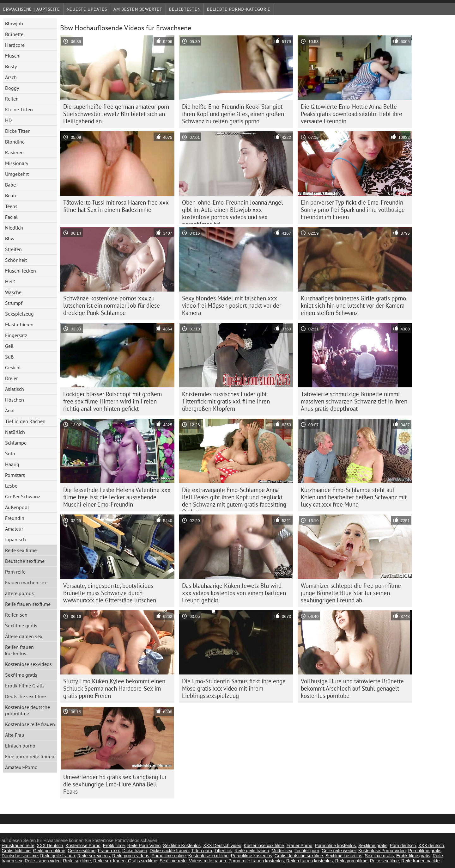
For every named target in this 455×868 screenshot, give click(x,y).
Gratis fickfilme (16, 851)
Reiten (12, 99)
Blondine (15, 142)
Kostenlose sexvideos (28, 664)
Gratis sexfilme (143, 861)
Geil (9, 346)
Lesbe (11, 486)
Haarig (12, 464)
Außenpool (17, 507)
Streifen (13, 249)
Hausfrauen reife (18, 846)
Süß (9, 357)
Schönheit (16, 260)
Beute (11, 195)
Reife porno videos (131, 856)
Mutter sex (282, 851)
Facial (11, 217)
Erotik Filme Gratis (25, 686)
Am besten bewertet (138, 9)
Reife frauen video (43, 861)
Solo (10, 453)
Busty (11, 66)
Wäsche (13, 292)
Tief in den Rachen (25, 421)
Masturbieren (19, 324)
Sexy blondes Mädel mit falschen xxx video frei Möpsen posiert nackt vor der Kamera (232, 305)
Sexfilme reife (173, 861)
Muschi (13, 56)
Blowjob (14, 23)
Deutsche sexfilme (25, 561)
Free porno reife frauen (30, 756)
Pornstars (15, 475)
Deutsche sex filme (25, 696)
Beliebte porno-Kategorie (239, 9)
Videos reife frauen (207, 861)
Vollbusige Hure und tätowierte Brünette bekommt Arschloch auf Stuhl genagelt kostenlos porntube (352, 688)
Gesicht (13, 367)
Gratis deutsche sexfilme (299, 856)
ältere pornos (19, 593)
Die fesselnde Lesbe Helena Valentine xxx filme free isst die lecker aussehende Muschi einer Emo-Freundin (117, 497)
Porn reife (15, 572)
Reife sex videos (94, 856)
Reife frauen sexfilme (28, 604)
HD (8, 120)
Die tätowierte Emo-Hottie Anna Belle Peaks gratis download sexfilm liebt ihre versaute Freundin (352, 114)
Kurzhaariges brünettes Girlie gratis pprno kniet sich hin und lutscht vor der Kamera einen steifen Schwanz (353, 305)
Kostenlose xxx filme (264, 846)
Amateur (14, 529)
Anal (10, 410)
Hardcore (15, 45)
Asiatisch (15, 389)
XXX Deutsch (50, 846)
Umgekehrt (17, 174)
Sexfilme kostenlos (344, 856)
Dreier (11, 378)
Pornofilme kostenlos (335, 846)
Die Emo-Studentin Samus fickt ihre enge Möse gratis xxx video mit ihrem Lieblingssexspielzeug (234, 688)
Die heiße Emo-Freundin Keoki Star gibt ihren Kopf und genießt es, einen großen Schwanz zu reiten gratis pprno (233, 114)
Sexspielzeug (19, 314)
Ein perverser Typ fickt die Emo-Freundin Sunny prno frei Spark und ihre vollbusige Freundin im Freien (353, 210)
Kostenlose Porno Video (382, 851)
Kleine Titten (19, 109)
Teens (11, 206)
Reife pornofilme (351, 861)
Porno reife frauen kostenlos (256, 861)
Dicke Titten (18, 131)
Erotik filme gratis (413, 856)
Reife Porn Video (144, 846)
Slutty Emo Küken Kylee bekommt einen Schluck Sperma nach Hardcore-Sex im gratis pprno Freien (114, 688)
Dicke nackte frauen (169, 851)
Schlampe (16, 443)
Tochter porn (307, 851)
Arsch (11, 77)
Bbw (10, 238)
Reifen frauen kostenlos (19, 650)
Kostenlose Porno (83, 846)
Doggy (12, 88)
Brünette (14, 34)
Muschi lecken (21, 271)
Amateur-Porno (21, 767)
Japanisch (15, 539)
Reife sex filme (21, 550)
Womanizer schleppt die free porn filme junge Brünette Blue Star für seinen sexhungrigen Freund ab (351, 593)
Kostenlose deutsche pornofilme (27, 710)
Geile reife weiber (339, 851)
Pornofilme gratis (425, 851)
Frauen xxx (109, 851)
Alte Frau (15, 735)
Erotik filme (114, 846)
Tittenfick (223, 851)
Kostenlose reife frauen (30, 724)
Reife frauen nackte (420, 861)
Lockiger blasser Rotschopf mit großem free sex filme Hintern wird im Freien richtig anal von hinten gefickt (112, 401)
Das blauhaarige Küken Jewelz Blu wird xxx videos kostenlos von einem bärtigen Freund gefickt (234, 593)
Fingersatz (16, 335)
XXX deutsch (431, 846)
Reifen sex (16, 615)
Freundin (15, 518)
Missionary (17, 163)
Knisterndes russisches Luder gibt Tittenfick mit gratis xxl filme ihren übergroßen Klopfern (226, 401)
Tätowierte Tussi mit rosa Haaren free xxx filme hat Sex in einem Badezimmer (116, 206)
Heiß (10, 281)
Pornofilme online (169, 856)
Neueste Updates (87, 9)
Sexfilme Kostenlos (182, 846)
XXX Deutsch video (222, 846)
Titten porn (202, 851)
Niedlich (14, 228)
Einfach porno (20, 746)
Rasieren (14, 152)
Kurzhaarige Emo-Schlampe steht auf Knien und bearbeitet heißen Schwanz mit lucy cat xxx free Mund (354, 497)
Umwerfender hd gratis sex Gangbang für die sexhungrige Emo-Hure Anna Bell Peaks (115, 784)
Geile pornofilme (49, 851)
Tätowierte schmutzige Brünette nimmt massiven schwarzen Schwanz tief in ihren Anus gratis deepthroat (354, 401)
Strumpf (14, 303)
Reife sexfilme (77, 861)
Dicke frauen (135, 851)
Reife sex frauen (109, 861)
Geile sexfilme (82, 851)
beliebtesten (185, 9)
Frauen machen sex (26, 582)
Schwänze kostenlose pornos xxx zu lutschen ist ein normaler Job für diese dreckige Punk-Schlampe (112, 305)
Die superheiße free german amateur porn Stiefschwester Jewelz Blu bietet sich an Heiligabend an (116, 114)
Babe (10, 185)
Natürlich (15, 432)
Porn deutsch (403, 846)
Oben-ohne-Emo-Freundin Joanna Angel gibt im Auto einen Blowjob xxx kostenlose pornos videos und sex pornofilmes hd (233, 211)
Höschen (15, 400)
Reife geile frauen (252, 851)
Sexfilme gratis (21, 625)
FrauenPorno (300, 846)
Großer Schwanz (23, 496)
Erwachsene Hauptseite (32, 9)
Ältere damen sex (24, 636)
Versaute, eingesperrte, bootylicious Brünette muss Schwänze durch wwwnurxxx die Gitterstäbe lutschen (110, 593)
